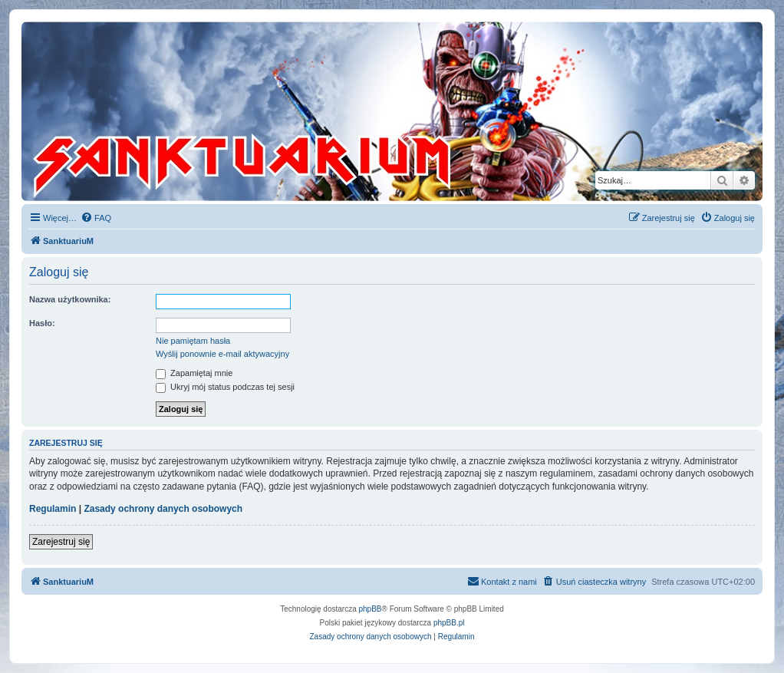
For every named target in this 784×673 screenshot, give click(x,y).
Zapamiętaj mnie (194, 373)
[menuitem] (96, 218)
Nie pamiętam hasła (193, 341)
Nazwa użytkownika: (70, 299)
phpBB (371, 609)
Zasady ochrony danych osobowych (163, 509)
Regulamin (53, 509)
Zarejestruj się (61, 542)
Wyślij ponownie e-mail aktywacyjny (222, 354)
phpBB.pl (449, 623)
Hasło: (42, 323)
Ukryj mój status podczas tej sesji (225, 387)
